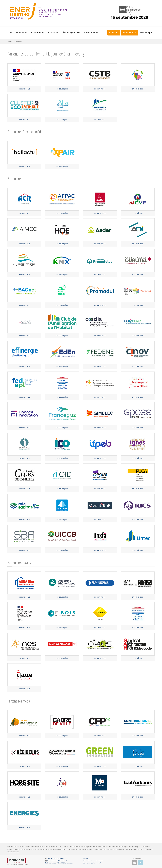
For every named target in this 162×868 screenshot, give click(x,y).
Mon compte (146, 33)
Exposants (53, 33)
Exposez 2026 (129, 33)
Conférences (38, 33)
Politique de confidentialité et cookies (59, 863)
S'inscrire (114, 33)
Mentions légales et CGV (92, 863)
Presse (85, 859)
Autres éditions (92, 33)
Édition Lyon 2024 (71, 33)
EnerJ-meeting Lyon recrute (93, 861)
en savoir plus (24, 89)
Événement (22, 33)
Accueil (10, 42)
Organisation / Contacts (56, 859)
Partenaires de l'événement (57, 861)
